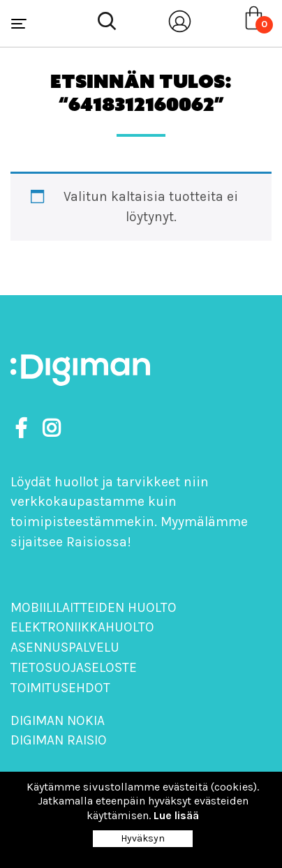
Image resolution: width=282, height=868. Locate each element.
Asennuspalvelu (65, 647)
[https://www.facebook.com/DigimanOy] (24, 429)
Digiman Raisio (59, 740)
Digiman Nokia (58, 720)
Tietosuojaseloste (74, 667)
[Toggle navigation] (19, 24)
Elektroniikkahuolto (82, 627)
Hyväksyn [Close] (143, 838)
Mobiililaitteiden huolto (94, 607)
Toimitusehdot (60, 688)
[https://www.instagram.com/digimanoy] (51, 429)
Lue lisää (176, 815)
